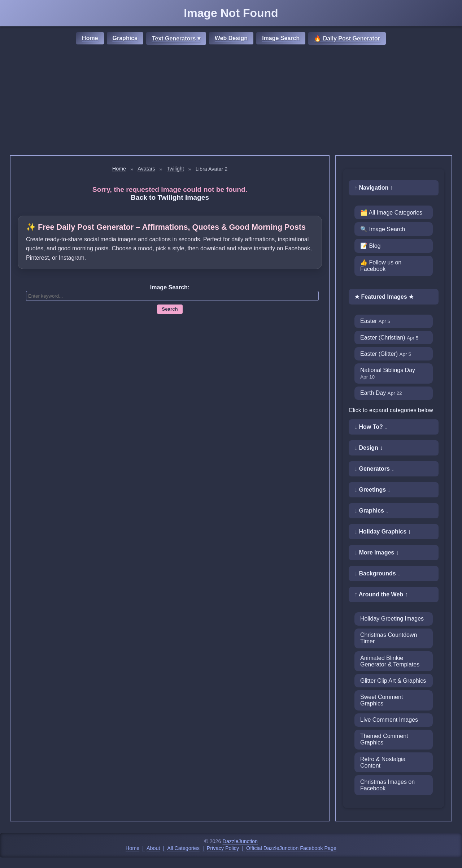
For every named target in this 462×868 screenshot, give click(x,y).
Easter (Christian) (389, 338)
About (153, 848)
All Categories (183, 848)
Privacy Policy (223, 848)
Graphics (125, 38)
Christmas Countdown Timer (389, 638)
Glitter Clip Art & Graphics (393, 681)
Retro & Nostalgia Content (383, 762)
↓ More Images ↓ (377, 552)
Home (90, 38)
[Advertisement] (231, 101)
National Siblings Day (388, 373)
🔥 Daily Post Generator (347, 38)
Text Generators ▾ (176, 38)
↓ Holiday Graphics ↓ (383, 532)
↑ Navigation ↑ (374, 188)
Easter (375, 321)
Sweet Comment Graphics (382, 700)
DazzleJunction (240, 841)
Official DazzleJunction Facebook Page (291, 848)
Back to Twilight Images (170, 197)
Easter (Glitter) (386, 354)
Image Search (281, 38)
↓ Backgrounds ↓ (377, 573)
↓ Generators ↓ (374, 469)
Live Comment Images (389, 720)
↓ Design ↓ (369, 448)
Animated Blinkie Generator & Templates (390, 661)
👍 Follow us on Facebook (381, 266)
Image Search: (170, 287)
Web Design (231, 38)
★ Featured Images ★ (384, 297)
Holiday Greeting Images (392, 619)
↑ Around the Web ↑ (381, 594)
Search (170, 309)
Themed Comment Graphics (384, 739)
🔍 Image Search (383, 229)
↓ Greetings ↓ (372, 490)
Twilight (175, 169)
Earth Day (381, 393)
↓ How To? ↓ (371, 427)
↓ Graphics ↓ (371, 511)
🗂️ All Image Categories (391, 213)
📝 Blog (370, 246)
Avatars (146, 169)
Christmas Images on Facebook (387, 785)
